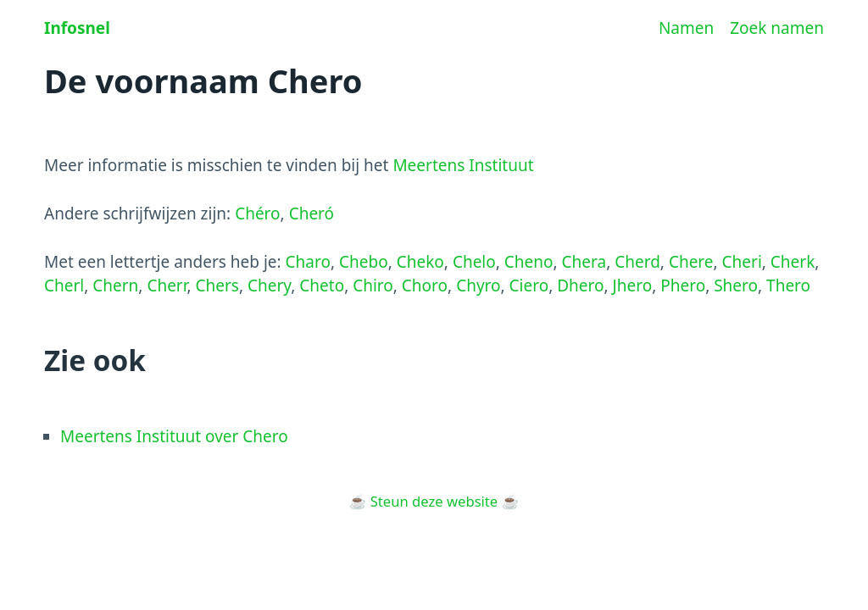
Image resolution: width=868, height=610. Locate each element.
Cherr (167, 286)
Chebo (364, 262)
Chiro (373, 286)
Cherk (793, 262)
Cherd (637, 262)
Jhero (633, 286)
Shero (736, 286)
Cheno (529, 262)
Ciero (529, 286)
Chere (691, 262)
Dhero (580, 286)
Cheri (742, 262)
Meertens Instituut (463, 165)
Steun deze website (434, 501)
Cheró (312, 213)
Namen (686, 28)
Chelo (474, 262)
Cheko (420, 262)
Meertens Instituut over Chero (174, 436)
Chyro (478, 286)
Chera (584, 262)
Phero (683, 286)
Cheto (322, 286)
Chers (217, 286)
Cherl (64, 286)
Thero (788, 286)
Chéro (257, 213)
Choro (425, 286)
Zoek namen (777, 28)
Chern (115, 286)
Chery (269, 286)
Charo (308, 262)
